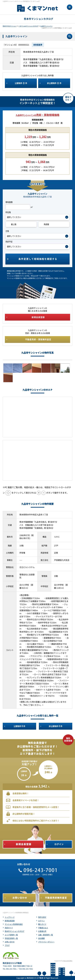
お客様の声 (42, 931)
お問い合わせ (10, 942)
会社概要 (41, 938)
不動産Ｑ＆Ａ (43, 928)
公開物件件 (21, 83)
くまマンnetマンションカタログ (28, 26)
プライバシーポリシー (46, 942)
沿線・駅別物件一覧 (46, 935)
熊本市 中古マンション (10, 26)
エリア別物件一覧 (11, 935)
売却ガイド (9, 928)
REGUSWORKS (68, 961)
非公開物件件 (54, 83)
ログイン (41, 921)
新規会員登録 (10, 921)
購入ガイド (42, 924)
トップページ (10, 917)
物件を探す (42, 917)
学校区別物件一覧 (11, 938)
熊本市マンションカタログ (15, 931)
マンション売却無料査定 (14, 924)
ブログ (7, 945)
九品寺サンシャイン (46, 26)
